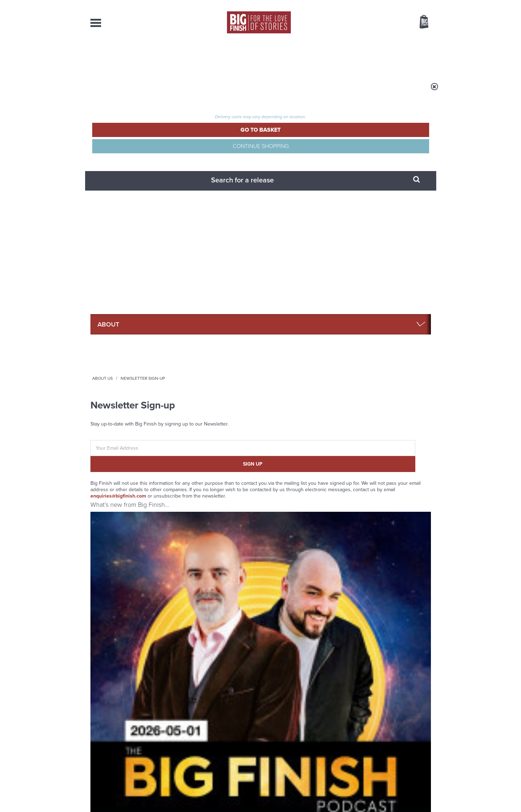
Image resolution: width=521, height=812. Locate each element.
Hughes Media (127, 802)
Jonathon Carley (210, 377)
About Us (156, 91)
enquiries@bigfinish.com (265, 218)
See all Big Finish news (395, 544)
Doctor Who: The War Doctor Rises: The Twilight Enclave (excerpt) (211, 359)
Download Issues (415, 746)
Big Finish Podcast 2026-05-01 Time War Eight (127, 353)
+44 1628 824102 (217, 733)
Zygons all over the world (374, 627)
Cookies (211, 793)
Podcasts (331, 57)
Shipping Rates (380, 177)
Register (414, 5)
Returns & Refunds (384, 166)
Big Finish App (379, 124)
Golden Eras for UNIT (190, 627)
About (375, 57)
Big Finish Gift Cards (386, 134)
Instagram (333, 475)
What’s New (244, 57)
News (289, 57)
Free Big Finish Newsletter (9, 159)
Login (392, 5)
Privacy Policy (105, 506)
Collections (187, 57)
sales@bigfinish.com (210, 739)
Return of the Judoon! (191, 556)
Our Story (422, 733)
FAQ (368, 145)
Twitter (312, 475)
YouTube (355, 475)
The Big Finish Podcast (112, 342)
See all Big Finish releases (391, 251)
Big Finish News (123, 543)
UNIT (271, 342)
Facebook (292, 475)
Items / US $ (386, 23)
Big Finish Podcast (339, 481)
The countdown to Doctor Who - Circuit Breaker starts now (378, 567)
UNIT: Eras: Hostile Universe (295, 353)
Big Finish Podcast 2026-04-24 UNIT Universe (392, 353)
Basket (420, 22)
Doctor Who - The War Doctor (208, 342)
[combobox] (367, 41)
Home (132, 91)
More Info (128, 417)
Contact (416, 57)
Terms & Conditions (384, 188)
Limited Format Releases (390, 156)
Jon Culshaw (295, 364)
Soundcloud (385, 475)
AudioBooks (129, 57)
